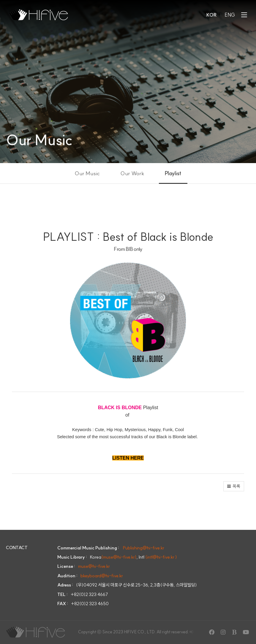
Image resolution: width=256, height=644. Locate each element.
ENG (230, 15)
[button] (234, 486)
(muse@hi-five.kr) (119, 557)
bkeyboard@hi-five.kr (102, 576)
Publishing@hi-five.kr (144, 548)
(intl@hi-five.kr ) (161, 557)
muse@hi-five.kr (94, 566)
